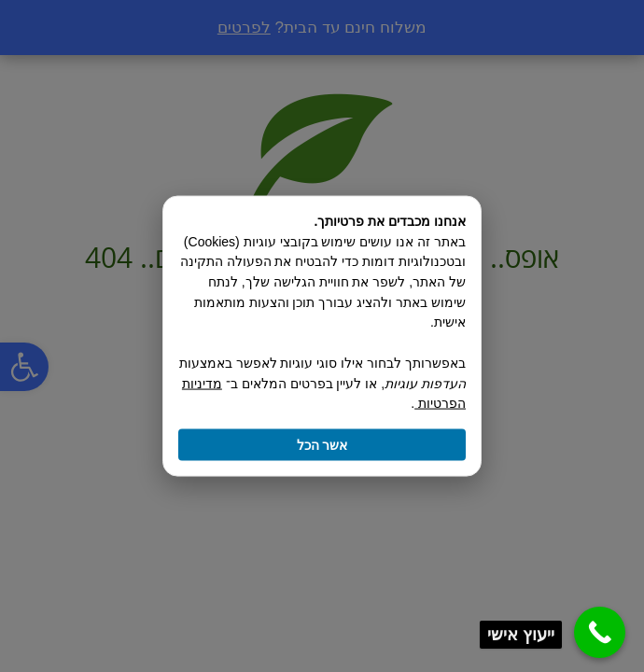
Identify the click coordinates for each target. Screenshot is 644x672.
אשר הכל (322, 444)
